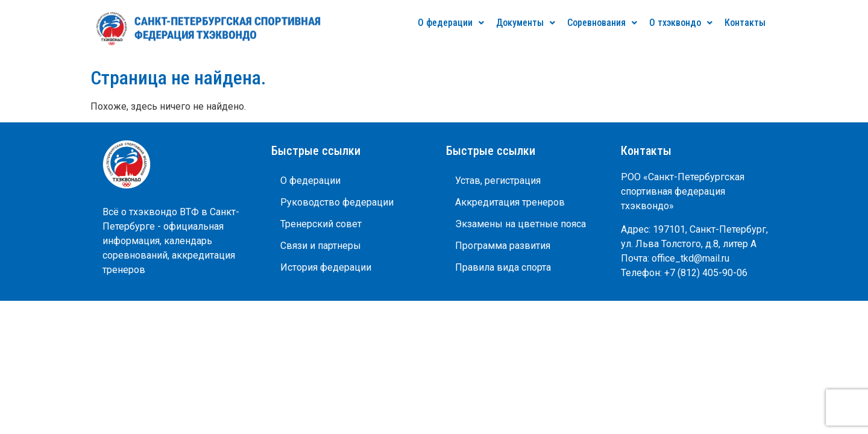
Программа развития (503, 246)
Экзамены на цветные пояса (520, 224)
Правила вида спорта (503, 267)
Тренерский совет (321, 224)
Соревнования (602, 23)
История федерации (326, 267)
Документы (526, 23)
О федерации (451, 23)
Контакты (745, 23)
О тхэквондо (681, 23)
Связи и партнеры (321, 246)
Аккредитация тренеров (510, 202)
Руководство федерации (337, 202)
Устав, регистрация (498, 181)
